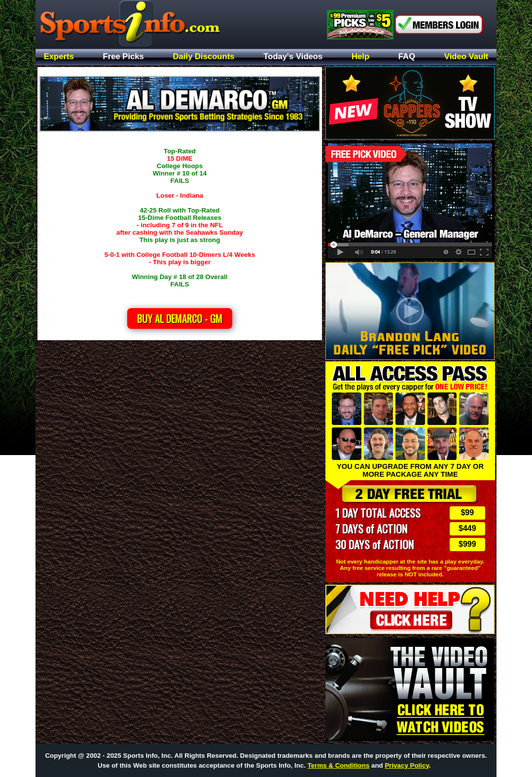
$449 (467, 528)
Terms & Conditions (339, 765)
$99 (467, 512)
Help (360, 57)
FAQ (407, 57)
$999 (467, 544)
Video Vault (466, 57)
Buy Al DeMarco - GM (180, 318)
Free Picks (124, 57)
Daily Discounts (204, 57)
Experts (59, 57)
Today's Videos (293, 57)
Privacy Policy (407, 765)
